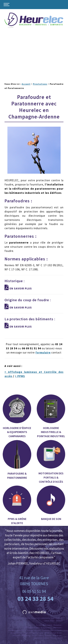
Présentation (47, 625)
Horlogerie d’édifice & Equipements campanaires (17, 416)
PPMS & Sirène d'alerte (17, 505)
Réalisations (26, 635)
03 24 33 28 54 (35, 599)
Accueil (26, 84)
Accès (34, 635)
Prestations (40, 84)
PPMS (47, 633)
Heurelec (48, 635)
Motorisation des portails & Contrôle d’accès (51, 462)
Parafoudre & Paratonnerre (17, 460)
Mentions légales (56, 638)
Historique (16, 635)
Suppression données (41, 638)
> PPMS (20, 376)
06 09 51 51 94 (34, 591)
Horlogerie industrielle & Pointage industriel (51, 416)
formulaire (43, 352)
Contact (41, 635)
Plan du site (57, 635)
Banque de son (51, 503)
